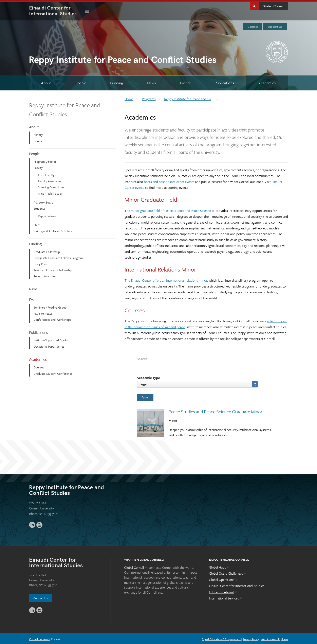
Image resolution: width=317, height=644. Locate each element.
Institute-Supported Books (51, 339)
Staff (37, 223)
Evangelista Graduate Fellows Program (58, 256)
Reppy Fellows (47, 214)
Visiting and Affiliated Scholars (53, 229)
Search (142, 357)
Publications (38, 331)
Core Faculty (46, 173)
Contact (253, 25)
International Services (226, 597)
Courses (39, 366)
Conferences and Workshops (52, 318)
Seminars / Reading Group (50, 306)
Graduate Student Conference (53, 372)
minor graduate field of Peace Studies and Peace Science (173, 209)
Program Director (45, 160)
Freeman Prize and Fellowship (53, 269)
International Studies (55, 10)
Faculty (38, 166)
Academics (38, 358)
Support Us (275, 25)
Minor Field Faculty (50, 192)
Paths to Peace (43, 312)
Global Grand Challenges (228, 572)
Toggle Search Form (254, 4)
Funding (35, 242)
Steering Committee (51, 186)
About (34, 125)
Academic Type (148, 376)
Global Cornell (274, 5)
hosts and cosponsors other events (169, 180)
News (33, 288)
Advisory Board (43, 201)
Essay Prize (41, 262)
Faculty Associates (50, 180)
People (34, 152)
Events (34, 298)
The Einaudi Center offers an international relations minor (166, 279)
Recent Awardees (45, 275)
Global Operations (224, 578)
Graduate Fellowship (47, 250)
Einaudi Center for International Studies (237, 584)
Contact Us (41, 597)
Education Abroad (223, 591)
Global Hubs (219, 566)
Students (39, 207)
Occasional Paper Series (49, 345)
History (38, 133)
